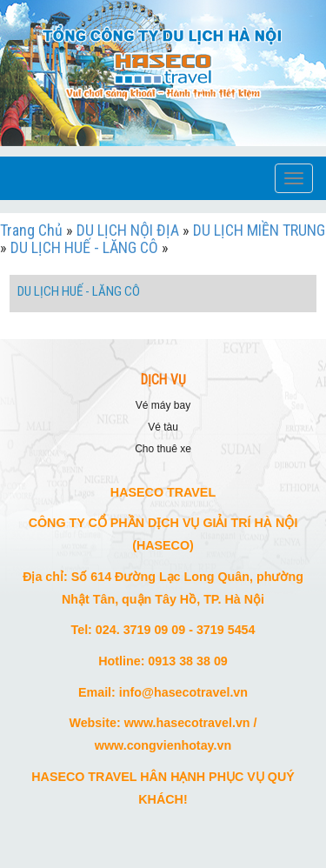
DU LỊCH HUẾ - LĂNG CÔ (84, 247)
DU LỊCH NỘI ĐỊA (128, 230)
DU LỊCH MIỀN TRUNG (259, 230)
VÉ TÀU (163, 427)
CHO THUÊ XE (163, 449)
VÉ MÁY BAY (163, 405)
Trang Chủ (31, 230)
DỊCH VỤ (163, 380)
